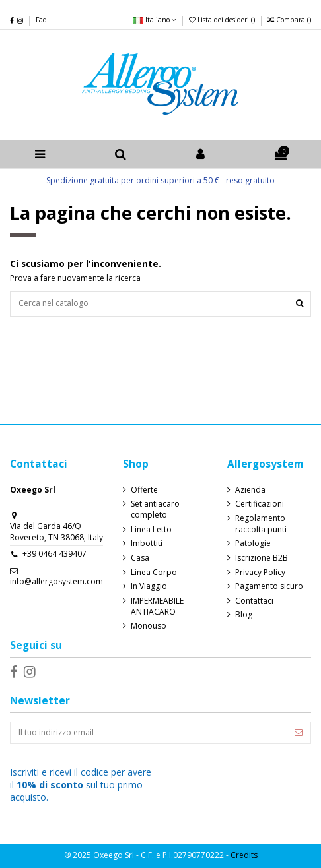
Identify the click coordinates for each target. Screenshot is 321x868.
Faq (41, 20)
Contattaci (254, 601)
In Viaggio (149, 586)
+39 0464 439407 (54, 554)
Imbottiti (147, 543)
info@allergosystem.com (56, 581)
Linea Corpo (154, 573)
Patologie (253, 543)
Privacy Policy (260, 573)
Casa (140, 558)
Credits (244, 855)
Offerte (144, 490)
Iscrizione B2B (262, 558)
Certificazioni (260, 504)
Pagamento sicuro (269, 586)
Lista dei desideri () (223, 20)
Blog (244, 615)
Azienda (250, 490)
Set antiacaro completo (155, 510)
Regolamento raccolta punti (261, 524)
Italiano (155, 20)
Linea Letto (151, 530)
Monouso (149, 626)
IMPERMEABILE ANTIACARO (157, 606)
